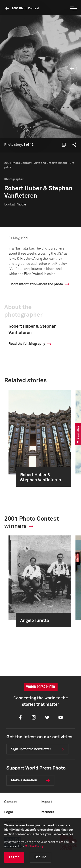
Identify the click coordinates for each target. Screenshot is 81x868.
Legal (9, 812)
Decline (40, 857)
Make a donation (24, 780)
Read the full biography (27, 344)
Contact (10, 802)
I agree (14, 857)
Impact (46, 802)
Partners (47, 812)
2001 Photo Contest (25, 8)
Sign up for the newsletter (31, 749)
